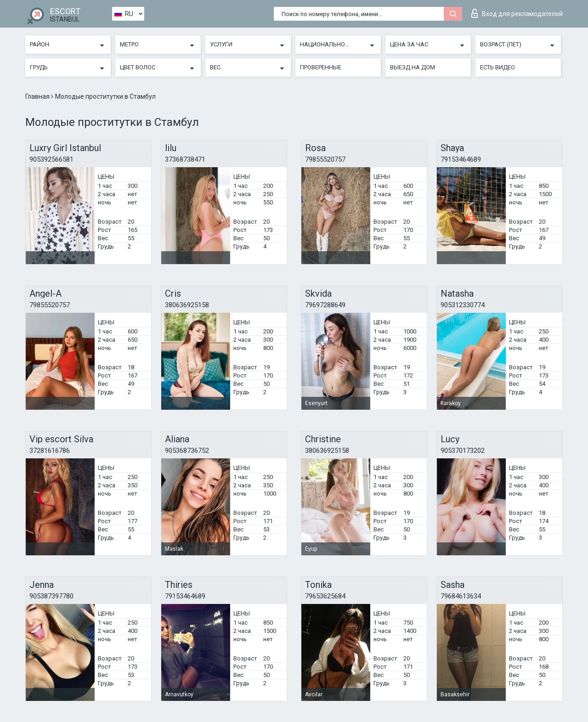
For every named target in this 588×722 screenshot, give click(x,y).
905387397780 (51, 596)
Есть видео (498, 67)
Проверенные (321, 67)
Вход (517, 13)
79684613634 (461, 596)
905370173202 (463, 451)
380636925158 (187, 305)
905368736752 (187, 451)
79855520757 (325, 159)
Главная (38, 96)
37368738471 (185, 159)
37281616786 (50, 451)
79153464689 (461, 159)
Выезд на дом (413, 67)
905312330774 (463, 305)
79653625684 (325, 596)
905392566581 (51, 159)
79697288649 (325, 305)
